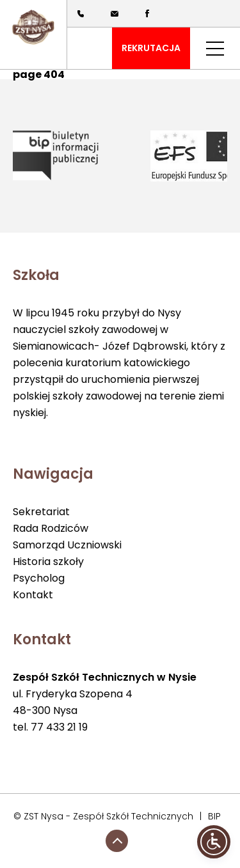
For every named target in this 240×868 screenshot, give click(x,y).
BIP (214, 816)
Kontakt (33, 595)
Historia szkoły (48, 562)
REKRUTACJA (151, 48)
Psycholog (39, 578)
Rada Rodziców (51, 528)
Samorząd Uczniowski (67, 545)
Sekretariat (41, 512)
